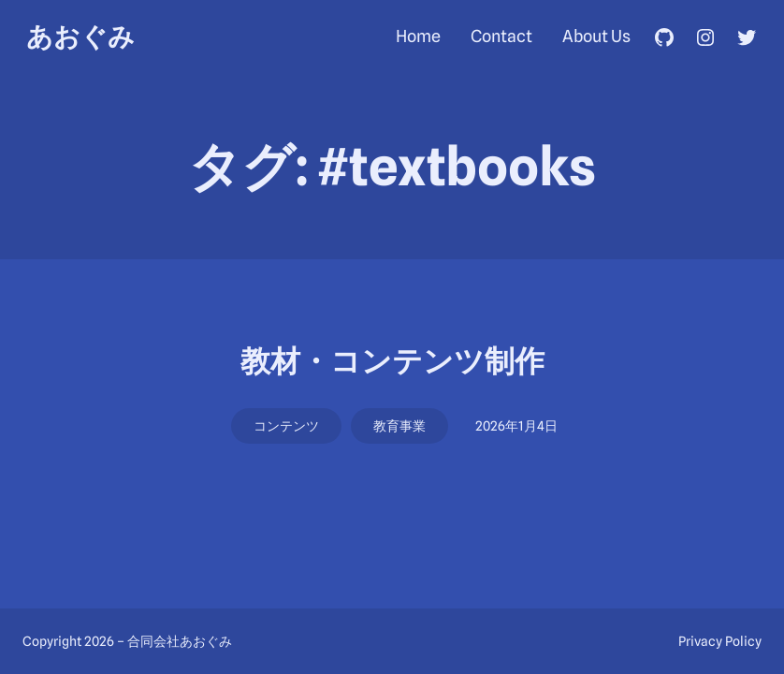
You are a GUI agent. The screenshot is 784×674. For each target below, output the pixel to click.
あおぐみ (80, 37)
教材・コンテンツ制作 (392, 361)
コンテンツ (286, 426)
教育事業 (399, 426)
